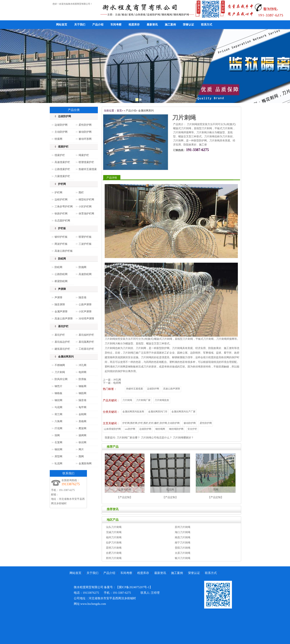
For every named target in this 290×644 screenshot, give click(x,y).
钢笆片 (58, 386)
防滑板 (82, 379)
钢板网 (82, 386)
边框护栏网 (61, 200)
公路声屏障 (85, 305)
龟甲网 (82, 407)
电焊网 (82, 372)
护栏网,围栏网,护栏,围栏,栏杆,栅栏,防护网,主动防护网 (151, 423)
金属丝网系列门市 (158, 412)
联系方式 (207, 25)
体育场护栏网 (86, 214)
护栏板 (62, 228)
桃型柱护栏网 (86, 200)
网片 (81, 449)
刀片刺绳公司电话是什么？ (156, 438)
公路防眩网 (61, 274)
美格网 (82, 421)
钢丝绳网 (160, 429)
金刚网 (82, 414)
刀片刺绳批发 (162, 400)
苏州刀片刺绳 (183, 527)
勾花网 (58, 407)
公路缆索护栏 (62, 169)
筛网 (57, 435)
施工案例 (170, 25)
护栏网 (62, 184)
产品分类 (74, 110)
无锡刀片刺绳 (114, 532)
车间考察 (116, 25)
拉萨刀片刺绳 (114, 543)
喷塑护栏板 (85, 237)
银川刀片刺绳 (183, 558)
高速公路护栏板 (64, 251)
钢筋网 (82, 393)
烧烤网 (82, 435)
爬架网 (82, 428)
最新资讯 (152, 25)
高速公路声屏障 (64, 319)
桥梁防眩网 (61, 281)
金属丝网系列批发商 (133, 412)
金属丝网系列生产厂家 (183, 412)
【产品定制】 (125, 497)
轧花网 (58, 463)
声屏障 (62, 289)
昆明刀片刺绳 (114, 548)
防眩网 (62, 259)
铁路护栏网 (61, 214)
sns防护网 (130, 429)
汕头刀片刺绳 (114, 527)
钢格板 (58, 393)
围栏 (81, 193)
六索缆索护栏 (62, 176)
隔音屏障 (60, 305)
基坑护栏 (63, 326)
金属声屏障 (61, 312)
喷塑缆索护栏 (86, 162)
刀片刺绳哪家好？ (183, 438)
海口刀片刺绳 (183, 532)
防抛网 (82, 267)
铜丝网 (58, 449)
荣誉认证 (188, 25)
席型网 (58, 456)
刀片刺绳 (60, 372)
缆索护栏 (63, 147)
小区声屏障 (85, 312)
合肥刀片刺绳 (114, 553)
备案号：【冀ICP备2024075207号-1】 (128, 587)
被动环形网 (85, 139)
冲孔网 (82, 365)
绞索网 (58, 139)
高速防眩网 (85, 274)
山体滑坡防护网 (112, 429)
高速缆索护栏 (62, 162)
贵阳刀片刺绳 (183, 548)
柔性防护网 (85, 125)
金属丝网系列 (66, 357)
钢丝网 (58, 400)
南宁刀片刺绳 (183, 543)
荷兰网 (58, 414)
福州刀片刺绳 (114, 537)
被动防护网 (85, 132)
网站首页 (62, 25)
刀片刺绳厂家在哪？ (128, 438)
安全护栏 (192, 429)
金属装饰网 (85, 463)
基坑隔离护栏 (86, 342)
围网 (81, 456)
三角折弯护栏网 (64, 207)
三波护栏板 (85, 244)
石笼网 (58, 442)
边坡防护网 (65, 116)
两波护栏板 (61, 244)
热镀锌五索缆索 (88, 169)
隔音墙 (82, 298)
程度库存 (134, 25)
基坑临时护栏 (86, 335)
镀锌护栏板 (61, 237)
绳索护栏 (84, 155)
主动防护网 (61, 132)
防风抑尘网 (61, 379)
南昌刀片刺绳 (183, 537)
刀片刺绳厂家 (143, 400)
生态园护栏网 (62, 221)
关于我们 (80, 25)
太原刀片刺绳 (183, 553)
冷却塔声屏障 (86, 319)
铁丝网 (82, 442)
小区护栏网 (85, 207)
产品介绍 (98, 25)
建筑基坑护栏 (62, 349)
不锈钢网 (60, 365)
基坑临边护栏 (62, 342)
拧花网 (58, 428)
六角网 (58, 421)
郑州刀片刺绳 (114, 558)
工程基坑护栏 (86, 349)
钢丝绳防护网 (176, 429)
